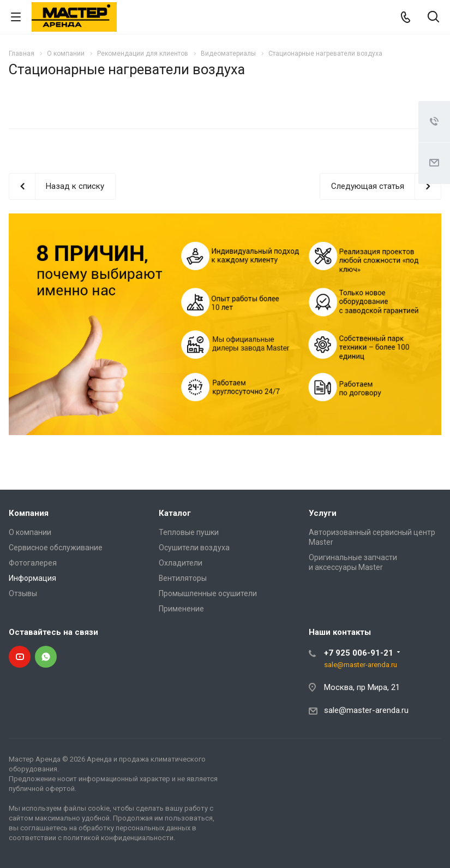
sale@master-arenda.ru (361, 665)
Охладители (181, 563)
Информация (32, 578)
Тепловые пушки (189, 532)
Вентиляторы (183, 578)
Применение (181, 609)
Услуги (323, 513)
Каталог (175, 513)
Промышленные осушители (208, 593)
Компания (29, 513)
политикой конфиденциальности (118, 838)
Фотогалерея (33, 563)
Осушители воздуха (194, 548)
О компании (30, 532)
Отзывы (23, 593)
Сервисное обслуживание (56, 548)
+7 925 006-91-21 (359, 653)
